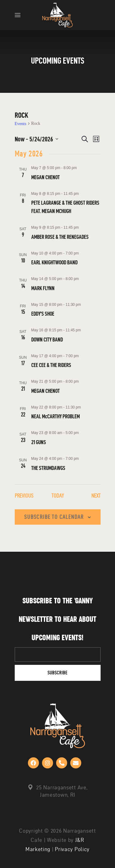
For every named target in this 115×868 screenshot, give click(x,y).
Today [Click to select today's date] (58, 496)
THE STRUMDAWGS (48, 468)
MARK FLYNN (43, 288)
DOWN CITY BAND (47, 339)
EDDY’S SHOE (43, 314)
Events (21, 124)
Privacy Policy (72, 849)
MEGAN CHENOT (46, 177)
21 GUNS (39, 442)
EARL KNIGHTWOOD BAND (54, 262)
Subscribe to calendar (54, 517)
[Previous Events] (24, 496)
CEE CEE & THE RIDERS (51, 365)
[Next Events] (96, 496)
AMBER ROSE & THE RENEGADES (60, 237)
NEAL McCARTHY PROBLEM (56, 416)
